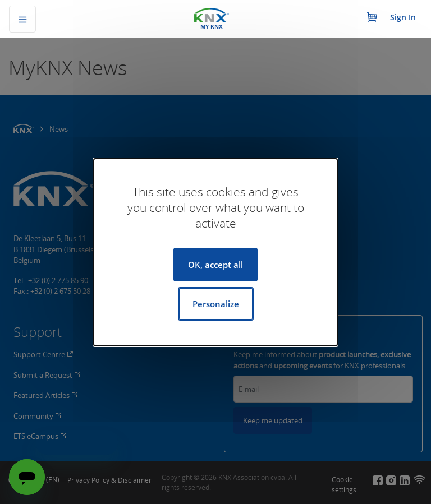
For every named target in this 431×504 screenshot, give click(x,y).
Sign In (403, 17)
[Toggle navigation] (22, 19)
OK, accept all (215, 265)
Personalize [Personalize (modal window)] (216, 304)
